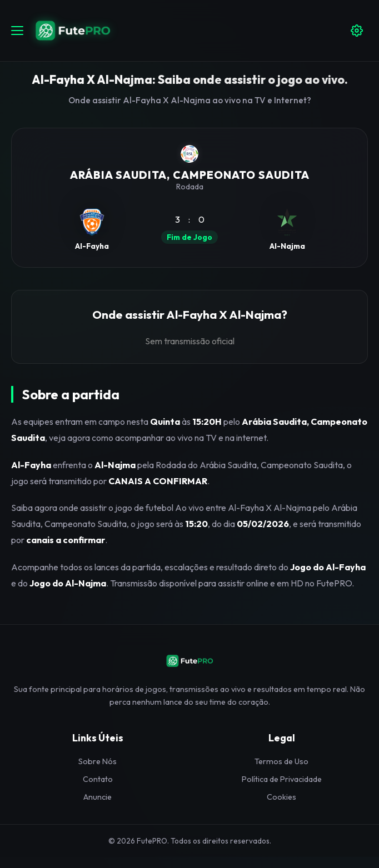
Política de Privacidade (282, 779)
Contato (98, 779)
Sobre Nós (98, 761)
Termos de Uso (281, 761)
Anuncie (98, 797)
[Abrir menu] (17, 31)
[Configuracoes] (357, 31)
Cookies (281, 797)
